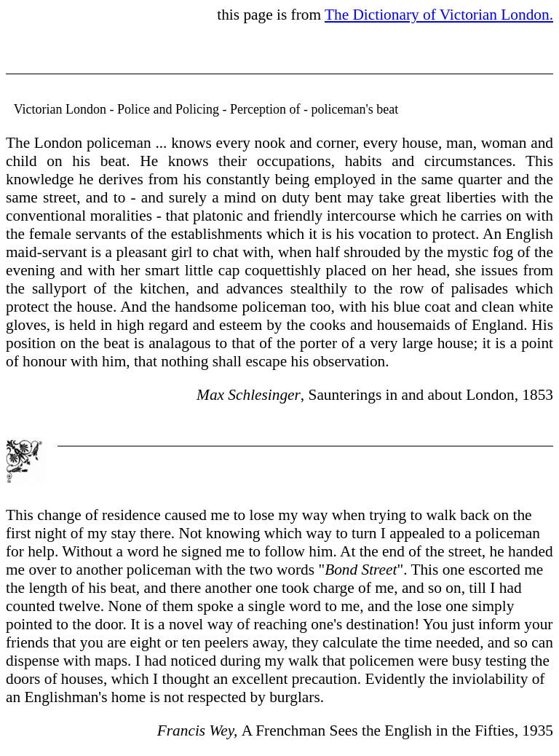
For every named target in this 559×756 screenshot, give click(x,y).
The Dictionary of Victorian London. (439, 15)
